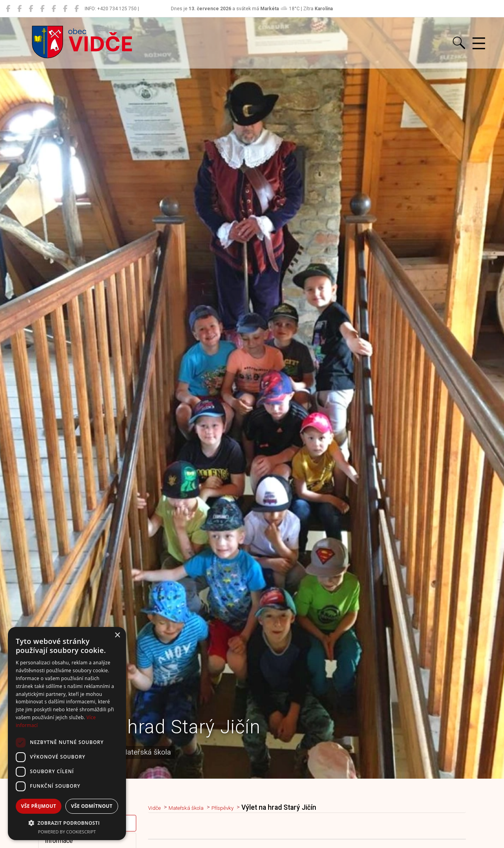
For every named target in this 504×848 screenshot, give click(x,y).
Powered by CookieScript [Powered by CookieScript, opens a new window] (67, 832)
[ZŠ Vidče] (42, 9)
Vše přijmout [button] (38, 806)
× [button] (117, 635)
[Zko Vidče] (77, 9)
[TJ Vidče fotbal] (65, 9)
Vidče (157, 807)
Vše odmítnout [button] (92, 806)
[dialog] (67, 734)
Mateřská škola (196, 807)
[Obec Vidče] (8, 9)
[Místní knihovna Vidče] (19, 9)
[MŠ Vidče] (31, 9)
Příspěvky (241, 807)
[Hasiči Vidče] (54, 9)
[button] (67, 823)
